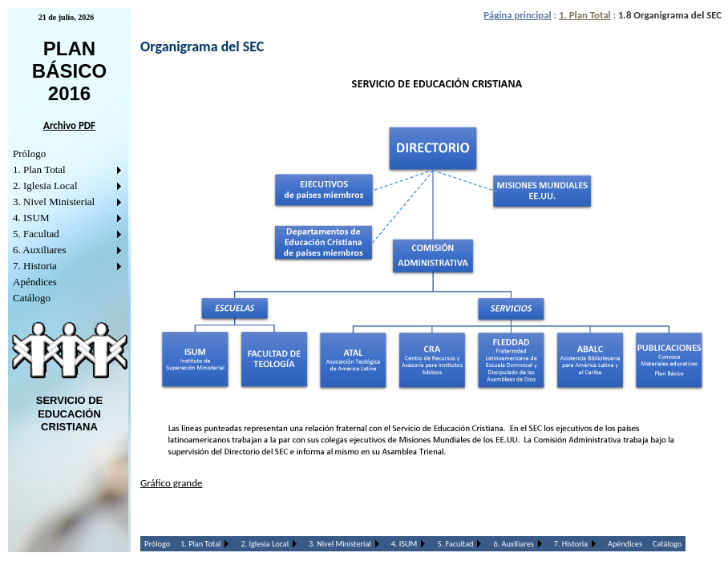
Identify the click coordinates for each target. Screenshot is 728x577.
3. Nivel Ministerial (54, 202)
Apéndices (35, 282)
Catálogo (32, 298)
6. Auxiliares (39, 250)
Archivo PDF (69, 125)
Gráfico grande (171, 483)
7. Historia (35, 266)
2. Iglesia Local (45, 186)
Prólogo (29, 153)
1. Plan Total (39, 169)
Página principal (517, 15)
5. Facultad (36, 234)
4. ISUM (31, 218)
